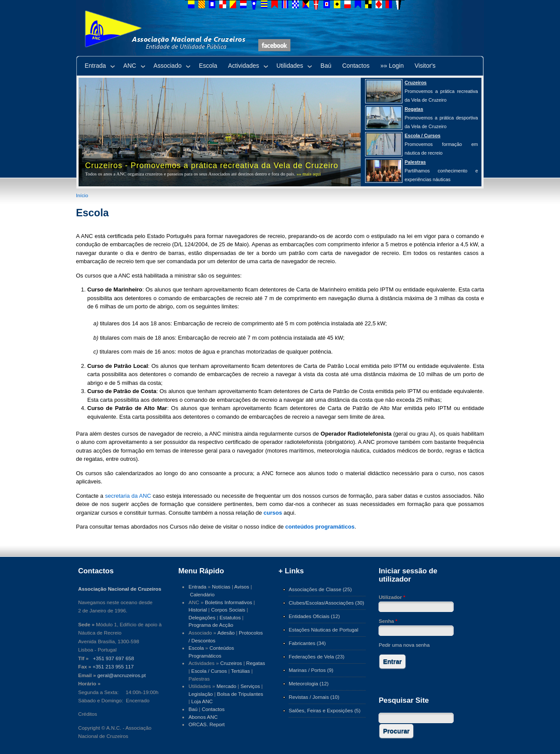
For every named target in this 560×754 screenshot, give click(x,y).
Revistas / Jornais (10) (314, 697)
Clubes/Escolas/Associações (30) (326, 603)
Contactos (356, 66)
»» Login (392, 66)
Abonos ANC (203, 717)
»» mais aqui (309, 174)
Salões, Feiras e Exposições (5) (324, 710)
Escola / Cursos (209, 671)
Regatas (256, 663)
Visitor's (425, 66)
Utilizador (392, 597)
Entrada (95, 66)
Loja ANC (202, 701)
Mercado (227, 686)
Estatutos (230, 617)
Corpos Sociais (228, 610)
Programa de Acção (211, 625)
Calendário (203, 594)
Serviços (250, 686)
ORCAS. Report (206, 724)
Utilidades (290, 66)
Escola (208, 66)
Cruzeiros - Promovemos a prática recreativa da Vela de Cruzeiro (212, 165)
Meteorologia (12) (309, 683)
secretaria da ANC (128, 496)
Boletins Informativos (229, 602)
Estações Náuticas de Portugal (323, 630)
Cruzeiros (231, 663)
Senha (388, 621)
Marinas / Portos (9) (311, 670)
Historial (198, 610)
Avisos (242, 587)
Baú (326, 66)
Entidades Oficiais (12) (314, 616)
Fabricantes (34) (307, 643)
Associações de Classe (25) (320, 589)
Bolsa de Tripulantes (240, 694)
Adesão (226, 633)
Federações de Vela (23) (316, 656)
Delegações (202, 617)
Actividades (244, 66)
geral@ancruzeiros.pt (122, 675)
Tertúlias (240, 671)
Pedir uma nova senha (404, 645)
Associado (168, 66)
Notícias (221, 587)
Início (82, 195)
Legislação (201, 694)
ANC (130, 66)
